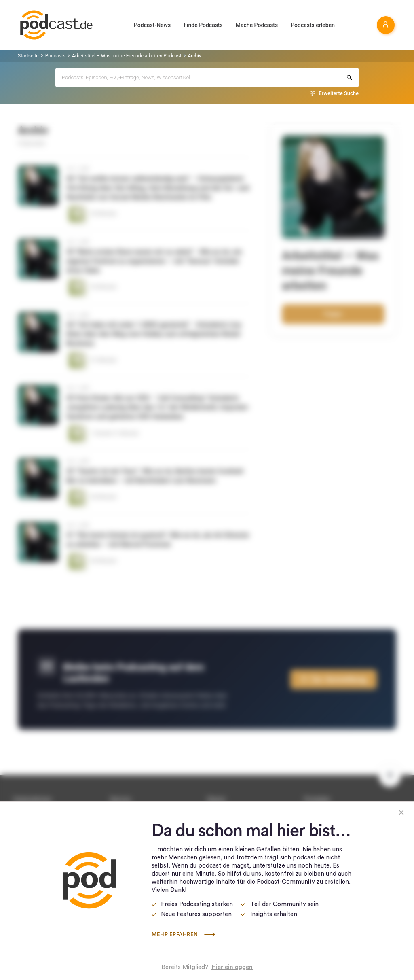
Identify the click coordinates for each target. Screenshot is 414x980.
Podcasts (55, 56)
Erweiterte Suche (339, 93)
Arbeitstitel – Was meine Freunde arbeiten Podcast (127, 56)
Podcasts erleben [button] (313, 25)
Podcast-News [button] (152, 25)
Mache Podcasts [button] (257, 25)
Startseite (28, 56)
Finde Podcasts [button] (203, 25)
